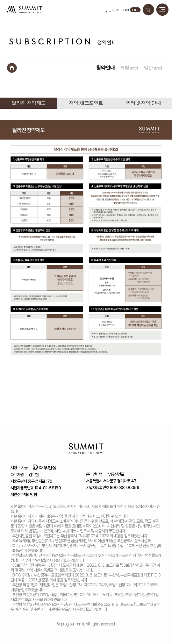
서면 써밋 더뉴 (24, 10)
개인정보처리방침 (24, 495)
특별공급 (129, 68)
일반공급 (153, 68)
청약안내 (106, 68)
